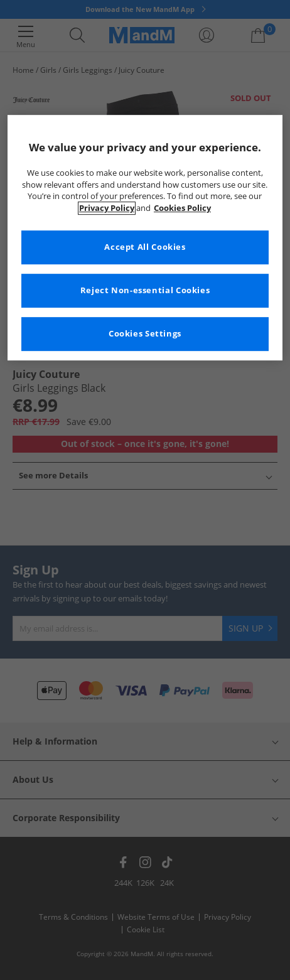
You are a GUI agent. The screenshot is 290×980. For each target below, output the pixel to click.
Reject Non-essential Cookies (145, 291)
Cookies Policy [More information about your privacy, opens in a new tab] (182, 208)
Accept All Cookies (145, 248)
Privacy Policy (107, 208)
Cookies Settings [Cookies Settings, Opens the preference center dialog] (145, 334)
